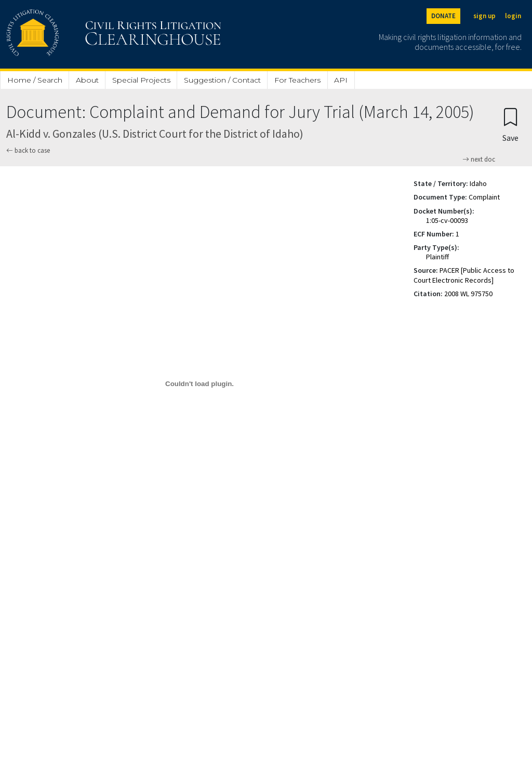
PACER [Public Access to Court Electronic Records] (464, 275)
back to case (28, 150)
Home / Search (35, 80)
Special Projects (141, 80)
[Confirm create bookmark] (510, 124)
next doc (479, 160)
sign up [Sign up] (484, 16)
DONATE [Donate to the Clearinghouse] (443, 16)
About (87, 80)
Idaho (478, 183)
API (341, 80)
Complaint (484, 197)
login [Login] (513, 16)
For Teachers (297, 80)
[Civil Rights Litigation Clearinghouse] (84, 34)
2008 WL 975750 (468, 294)
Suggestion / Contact (222, 80)
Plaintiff (437, 257)
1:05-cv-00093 (447, 220)
